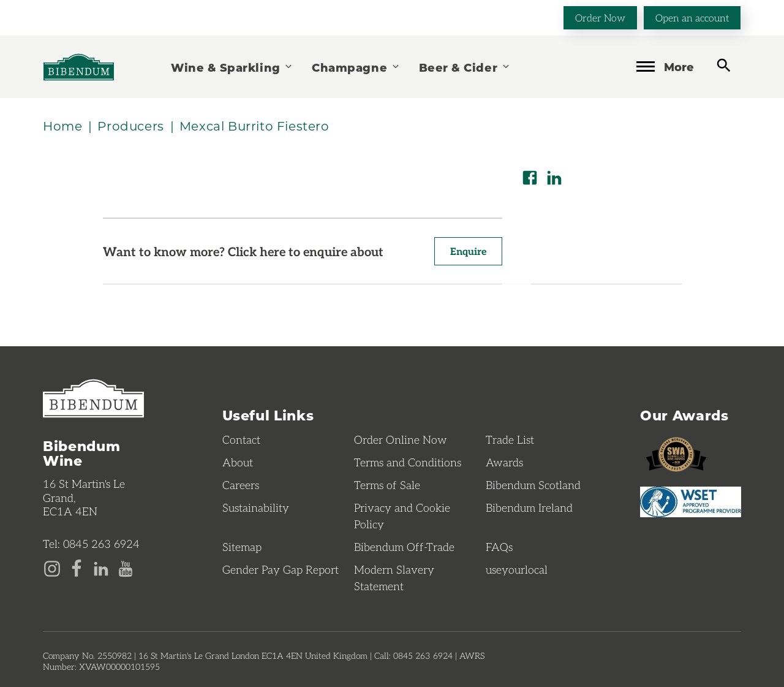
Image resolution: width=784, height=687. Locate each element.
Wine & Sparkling (232, 67)
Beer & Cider (465, 67)
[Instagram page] (52, 567)
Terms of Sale (387, 485)
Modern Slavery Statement (394, 578)
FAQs (499, 547)
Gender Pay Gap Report (281, 569)
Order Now (600, 17)
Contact (241, 439)
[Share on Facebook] (530, 178)
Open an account (692, 17)
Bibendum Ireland (529, 507)
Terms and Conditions (408, 462)
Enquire (468, 251)
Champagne (356, 67)
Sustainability (256, 507)
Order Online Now (401, 439)
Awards (504, 462)
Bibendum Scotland (533, 485)
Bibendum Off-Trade (404, 547)
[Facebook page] (77, 567)
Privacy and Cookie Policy (402, 516)
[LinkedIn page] (101, 567)
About (238, 462)
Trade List (510, 439)
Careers (241, 485)
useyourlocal (517, 569)
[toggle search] (724, 66)
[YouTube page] (126, 567)
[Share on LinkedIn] (554, 178)
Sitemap (242, 547)
